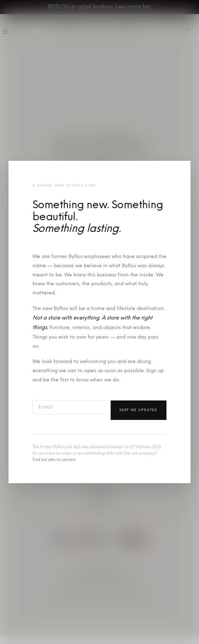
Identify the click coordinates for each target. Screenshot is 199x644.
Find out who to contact (54, 460)
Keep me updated (139, 410)
